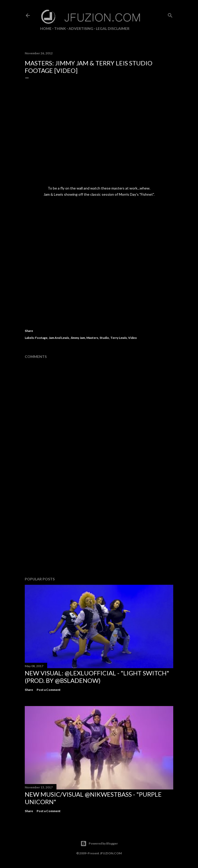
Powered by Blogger (99, 844)
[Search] (170, 14)
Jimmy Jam (78, 338)
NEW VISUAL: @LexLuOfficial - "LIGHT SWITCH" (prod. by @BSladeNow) (97, 677)
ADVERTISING (81, 28)
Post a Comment (49, 690)
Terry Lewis (119, 338)
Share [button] (29, 331)
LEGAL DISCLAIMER (113, 28)
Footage (41, 338)
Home (46, 28)
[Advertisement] (99, 528)
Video (133, 338)
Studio (104, 338)
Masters (92, 338)
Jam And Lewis (59, 338)
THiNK (60, 28)
